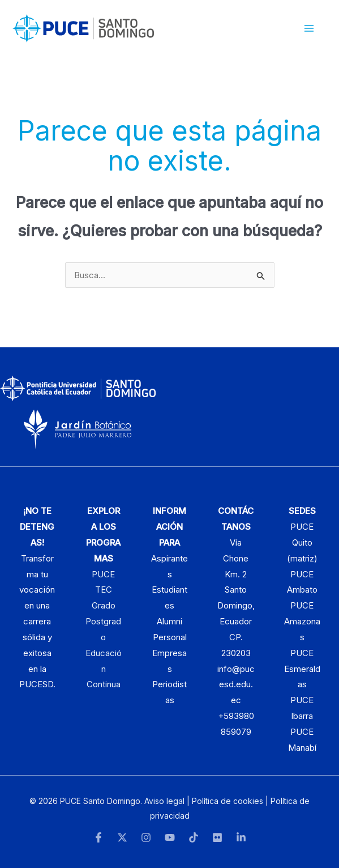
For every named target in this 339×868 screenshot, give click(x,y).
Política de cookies (228, 801)
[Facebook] (98, 837)
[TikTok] (194, 837)
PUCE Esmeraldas (302, 669)
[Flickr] (217, 837)
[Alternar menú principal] (309, 29)
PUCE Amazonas (302, 621)
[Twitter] (122, 837)
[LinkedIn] (241, 837)
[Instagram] (146, 837)
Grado (104, 605)
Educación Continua (104, 669)
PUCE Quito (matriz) (302, 542)
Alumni (169, 621)
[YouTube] (170, 837)
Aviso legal (164, 801)
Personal (170, 637)
